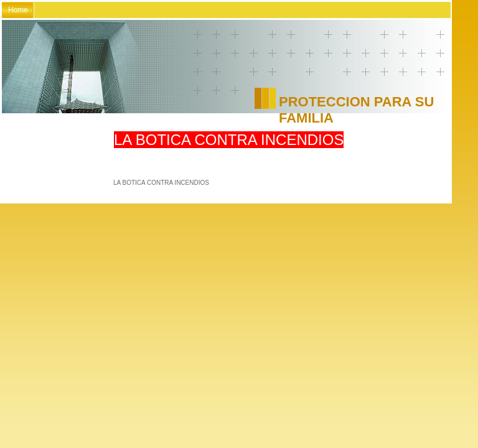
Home (18, 10)
